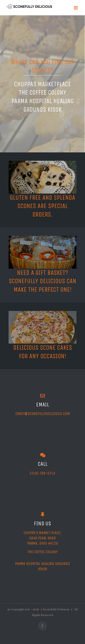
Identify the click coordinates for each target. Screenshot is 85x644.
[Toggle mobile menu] (76, 8)
